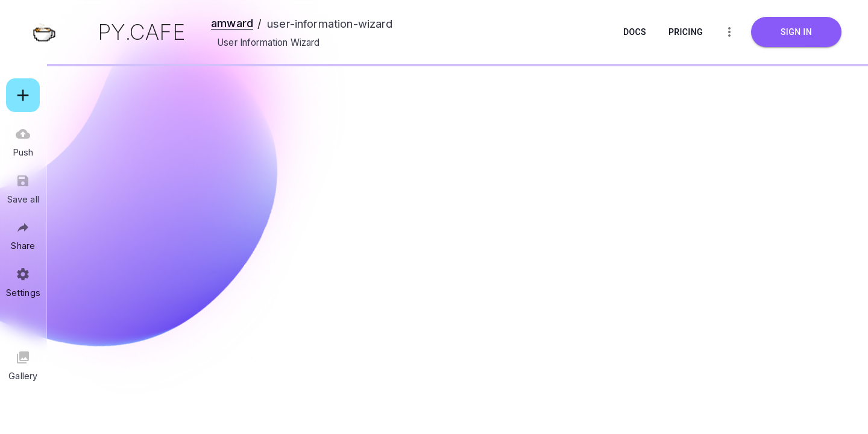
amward (232, 23)
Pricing (686, 32)
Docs (635, 32)
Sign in (796, 32)
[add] (23, 95)
